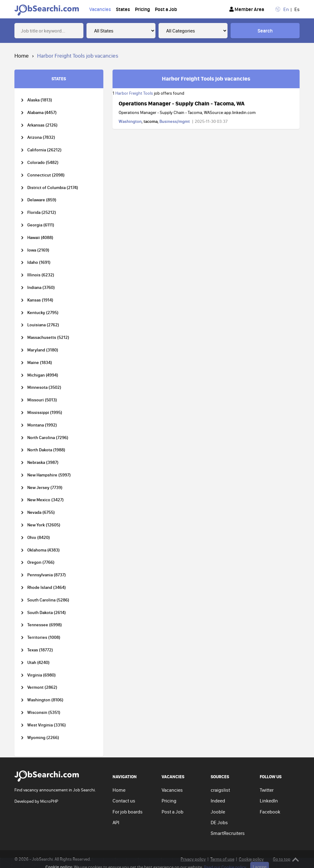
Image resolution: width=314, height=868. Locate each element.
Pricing (142, 9)
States (123, 9)
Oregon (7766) (41, 562)
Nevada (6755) (41, 512)
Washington (130, 121)
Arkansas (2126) (42, 125)
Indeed (218, 801)
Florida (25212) (42, 212)
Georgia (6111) (41, 225)
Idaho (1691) (39, 262)
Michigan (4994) (43, 375)
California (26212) (44, 150)
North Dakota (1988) (46, 450)
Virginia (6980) (42, 675)
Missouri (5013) (42, 400)
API (116, 822)
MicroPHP (49, 801)
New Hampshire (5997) (49, 475)
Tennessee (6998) (45, 625)
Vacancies (100, 9)
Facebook (270, 812)
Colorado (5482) (43, 163)
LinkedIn (269, 801)
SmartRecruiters (228, 833)
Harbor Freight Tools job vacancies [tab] (206, 78)
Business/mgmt (175, 121)
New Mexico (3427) (46, 500)
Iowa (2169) (38, 250)
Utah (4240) (38, 663)
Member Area (247, 9)
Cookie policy (251, 859)
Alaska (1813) (40, 100)
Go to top (286, 859)
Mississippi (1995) (45, 413)
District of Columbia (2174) (53, 188)
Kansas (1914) (40, 300)
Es (297, 9)
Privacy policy (193, 859)
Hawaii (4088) (40, 238)
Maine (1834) (40, 363)
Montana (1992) (42, 425)
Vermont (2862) (42, 687)
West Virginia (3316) (47, 725)
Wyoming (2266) (43, 738)
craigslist (220, 790)
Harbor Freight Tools (134, 93)
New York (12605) (44, 525)
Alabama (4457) (42, 113)
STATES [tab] (59, 79)
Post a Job (166, 9)
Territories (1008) (44, 637)
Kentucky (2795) (43, 313)
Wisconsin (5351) (44, 713)
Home (22, 56)
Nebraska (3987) (43, 462)
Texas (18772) (40, 650)
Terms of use (222, 859)
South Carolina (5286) (48, 600)
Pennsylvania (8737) (47, 575)
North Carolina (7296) (48, 438)
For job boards (128, 812)
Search (265, 31)
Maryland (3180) (43, 350)
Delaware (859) (42, 200)
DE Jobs (219, 822)
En (286, 9)
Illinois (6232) (41, 275)
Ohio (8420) (39, 538)
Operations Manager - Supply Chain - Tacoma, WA (182, 103)
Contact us (124, 801)
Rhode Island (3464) (47, 588)
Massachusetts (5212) (48, 337)
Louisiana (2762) (43, 325)
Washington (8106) (45, 700)
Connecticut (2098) (46, 175)
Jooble (218, 812)
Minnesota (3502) (44, 387)
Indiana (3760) (41, 288)
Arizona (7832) (41, 137)
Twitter (267, 790)
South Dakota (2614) (47, 613)
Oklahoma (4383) (44, 550)
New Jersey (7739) (45, 488)
